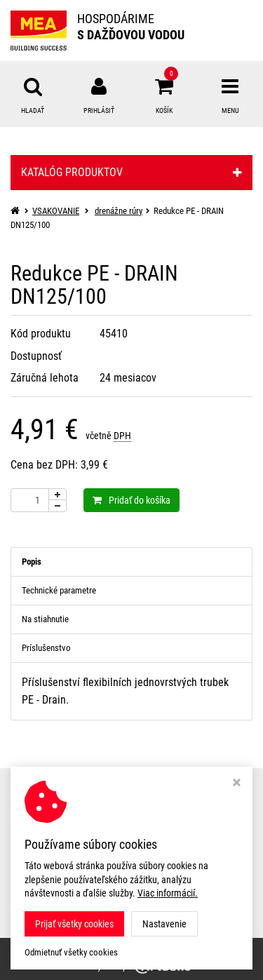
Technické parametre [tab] (59, 590)
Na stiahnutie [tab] (45, 619)
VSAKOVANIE (56, 211)
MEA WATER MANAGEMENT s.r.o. (168, 947)
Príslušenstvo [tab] (46, 648)
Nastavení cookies (50, 839)
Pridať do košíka (131, 500)
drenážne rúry (119, 211)
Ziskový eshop (132, 966)
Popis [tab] (32, 562)
